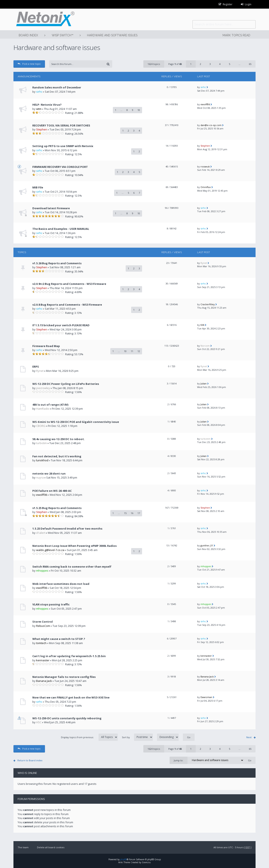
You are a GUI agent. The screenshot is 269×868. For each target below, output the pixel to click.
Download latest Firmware (51, 208)
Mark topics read (236, 35)
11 (132, 351)
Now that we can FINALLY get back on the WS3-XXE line (71, 697)
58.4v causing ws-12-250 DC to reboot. (59, 439)
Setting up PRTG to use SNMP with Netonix (63, 146)
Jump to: (179, 760)
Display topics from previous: (89, 737)
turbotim (42, 443)
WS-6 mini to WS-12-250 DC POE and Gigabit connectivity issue (76, 422)
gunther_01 (207, 545)
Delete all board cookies (51, 847)
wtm (39, 109)
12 (139, 351)
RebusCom (43, 626)
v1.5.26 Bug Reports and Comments (57, 263)
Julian (204, 383)
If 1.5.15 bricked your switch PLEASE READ (61, 325)
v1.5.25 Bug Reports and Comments (57, 508)
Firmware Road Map (46, 346)
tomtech (41, 643)
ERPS (36, 367)
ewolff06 (205, 104)
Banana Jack (44, 681)
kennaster (43, 660)
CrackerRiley (208, 304)
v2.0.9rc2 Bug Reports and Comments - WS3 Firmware (69, 284)
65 (250, 64)
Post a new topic (29, 64)
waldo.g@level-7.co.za (50, 550)
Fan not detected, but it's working (57, 456)
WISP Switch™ (63, 35)
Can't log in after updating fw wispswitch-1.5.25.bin (69, 656)
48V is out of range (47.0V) (50, 405)
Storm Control (43, 622)
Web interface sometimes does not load (61, 584)
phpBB (123, 859)
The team (23, 847)
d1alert (41, 533)
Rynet (204, 263)
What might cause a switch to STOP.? (59, 639)
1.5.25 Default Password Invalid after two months (67, 529)
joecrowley (43, 388)
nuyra (40, 477)
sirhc (39, 92)
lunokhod (42, 460)
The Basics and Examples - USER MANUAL (61, 229)
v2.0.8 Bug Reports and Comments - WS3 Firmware (67, 305)
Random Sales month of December (57, 87)
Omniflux (206, 187)
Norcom (205, 346)
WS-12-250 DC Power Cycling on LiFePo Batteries (66, 384)
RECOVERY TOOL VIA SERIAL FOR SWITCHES (61, 125)
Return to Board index (30, 760)
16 (132, 513)
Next (249, 737)
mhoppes (42, 571)
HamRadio (43, 409)
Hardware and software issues (112, 35)
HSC (39, 722)
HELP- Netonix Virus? (47, 105)
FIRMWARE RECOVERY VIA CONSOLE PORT (60, 167)
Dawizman (206, 697)
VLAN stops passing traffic (51, 604)
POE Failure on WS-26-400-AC (52, 491)
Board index (28, 35)
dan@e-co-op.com (211, 125)
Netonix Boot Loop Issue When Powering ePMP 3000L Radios (75, 546)
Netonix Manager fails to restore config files (64, 677)
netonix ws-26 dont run (49, 473)
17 (139, 513)
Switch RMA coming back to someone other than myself (72, 567)
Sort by (150, 737)
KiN (202, 325)
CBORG (41, 426)
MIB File (38, 187)
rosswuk (205, 166)
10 (139, 110)
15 (125, 513)
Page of (175, 64)
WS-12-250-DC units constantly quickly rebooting (67, 718)
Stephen (42, 129)
